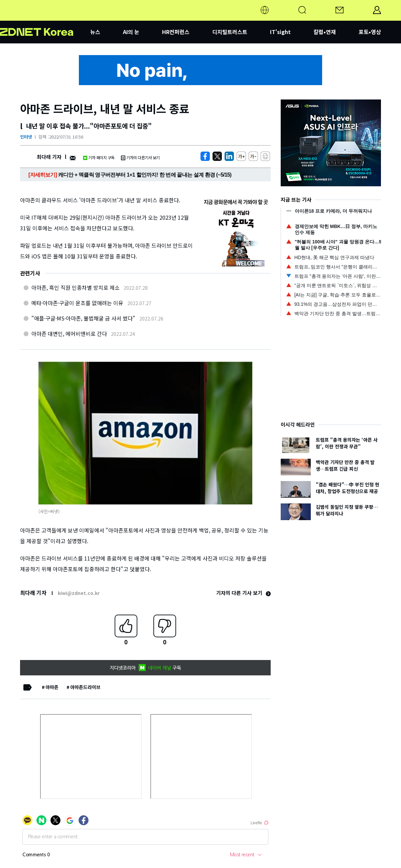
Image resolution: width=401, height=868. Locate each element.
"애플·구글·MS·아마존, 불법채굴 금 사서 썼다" (83, 318)
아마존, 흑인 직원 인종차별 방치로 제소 (76, 287)
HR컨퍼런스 (176, 32)
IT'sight (280, 32)
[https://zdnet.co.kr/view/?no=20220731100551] (205, 156)
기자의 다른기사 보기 (140, 157)
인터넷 (26, 137)
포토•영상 (370, 32)
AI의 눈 (131, 32)
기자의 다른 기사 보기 (243, 593)
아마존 (52, 687)
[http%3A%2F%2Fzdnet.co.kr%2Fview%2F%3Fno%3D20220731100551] (229, 156)
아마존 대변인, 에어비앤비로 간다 (69, 334)
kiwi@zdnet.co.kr (79, 593)
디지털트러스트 (230, 32)
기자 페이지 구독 (99, 157)
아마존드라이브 (85, 687)
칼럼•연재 (325, 32)
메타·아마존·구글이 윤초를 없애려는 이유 (77, 303)
